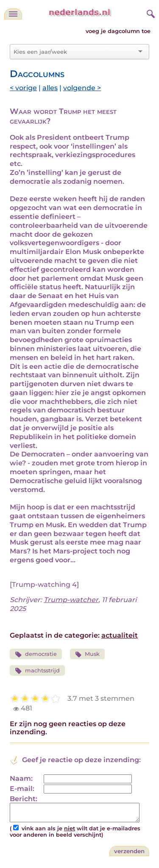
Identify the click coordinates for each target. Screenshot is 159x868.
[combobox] (74, 52)
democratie (36, 654)
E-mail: (22, 789)
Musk (88, 654)
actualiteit (120, 635)
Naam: (21, 778)
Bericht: (24, 799)
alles (50, 88)
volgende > (82, 88)
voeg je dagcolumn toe (118, 31)
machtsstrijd (37, 671)
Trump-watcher (71, 600)
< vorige (23, 88)
